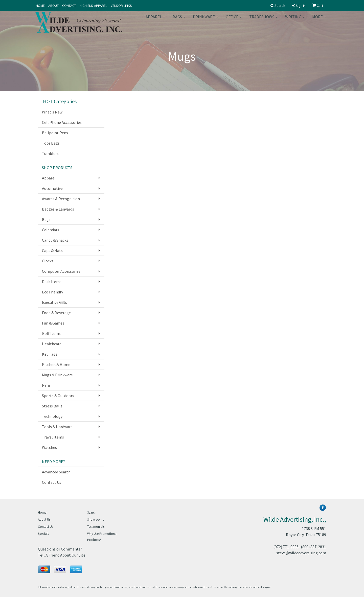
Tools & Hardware (57, 427)
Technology (52, 416)
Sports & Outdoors (58, 396)
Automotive (52, 188)
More (319, 20)
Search (92, 512)
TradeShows (263, 20)
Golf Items (51, 333)
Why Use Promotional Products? (102, 537)
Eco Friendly (52, 292)
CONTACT (69, 6)
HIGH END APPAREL (93, 6)
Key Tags (50, 354)
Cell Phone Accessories (62, 122)
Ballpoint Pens (55, 133)
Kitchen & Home (56, 364)
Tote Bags (51, 143)
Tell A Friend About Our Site (62, 555)
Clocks (48, 261)
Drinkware (206, 20)
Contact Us (52, 482)
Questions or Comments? (60, 549)
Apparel (155, 20)
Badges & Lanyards (58, 209)
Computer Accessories (61, 271)
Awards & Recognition (61, 199)
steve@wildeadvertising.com (301, 553)
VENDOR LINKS (121, 6)
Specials (43, 534)
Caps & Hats (52, 250)
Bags (179, 20)
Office (234, 20)
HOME (40, 6)
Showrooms (96, 520)
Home (42, 512)
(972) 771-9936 (286, 547)
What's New (52, 112)
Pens (46, 385)
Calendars (51, 230)
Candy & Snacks (55, 240)
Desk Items (52, 282)
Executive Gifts (54, 302)
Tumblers (50, 153)
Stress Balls (52, 406)
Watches (49, 447)
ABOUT (53, 6)
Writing (295, 20)
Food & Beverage (56, 313)
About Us (44, 520)
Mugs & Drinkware (57, 375)
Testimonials (96, 527)
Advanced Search (56, 472)
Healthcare (52, 344)
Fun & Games (53, 323)
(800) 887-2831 (313, 547)
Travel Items (53, 437)
